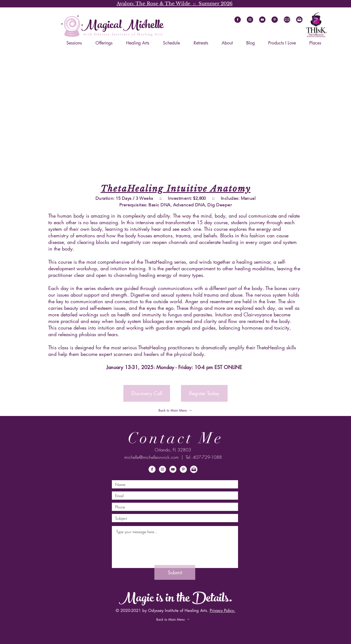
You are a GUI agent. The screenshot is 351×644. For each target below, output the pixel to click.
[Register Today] (204, 393)
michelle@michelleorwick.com (152, 457)
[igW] (162, 469)
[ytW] (173, 469)
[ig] (250, 20)
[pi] (275, 20)
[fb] (238, 20)
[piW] (183, 469)
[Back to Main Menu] (175, 410)
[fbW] (152, 469)
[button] (299, 20)
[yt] (262, 20)
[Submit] (175, 572)
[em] (287, 20)
